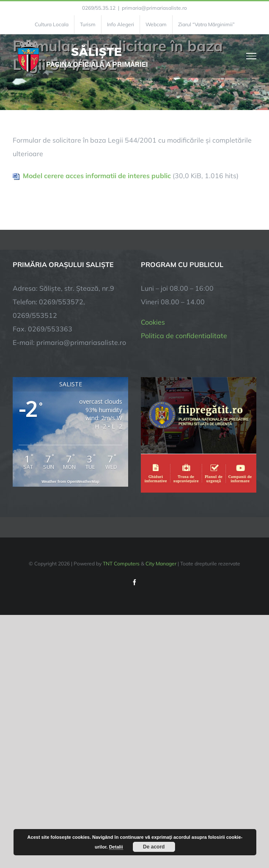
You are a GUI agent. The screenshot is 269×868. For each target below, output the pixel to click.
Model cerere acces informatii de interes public (97, 176)
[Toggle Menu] (251, 56)
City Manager (161, 564)
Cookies (153, 322)
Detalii (116, 847)
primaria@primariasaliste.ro (154, 8)
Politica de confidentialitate (184, 336)
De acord (154, 847)
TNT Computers (121, 564)
